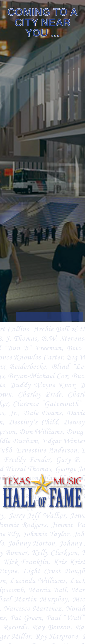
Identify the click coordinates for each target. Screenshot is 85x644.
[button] (49, 315)
